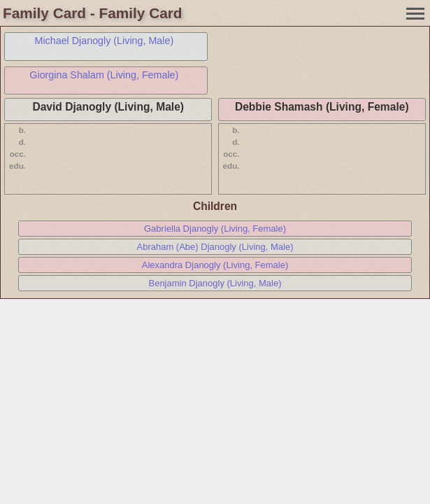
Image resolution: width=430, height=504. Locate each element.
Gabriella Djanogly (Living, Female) (215, 229)
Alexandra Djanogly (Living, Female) (215, 265)
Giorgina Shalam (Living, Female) (104, 75)
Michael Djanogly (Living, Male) (105, 41)
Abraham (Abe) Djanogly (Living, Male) (215, 247)
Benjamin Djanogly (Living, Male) (215, 283)
